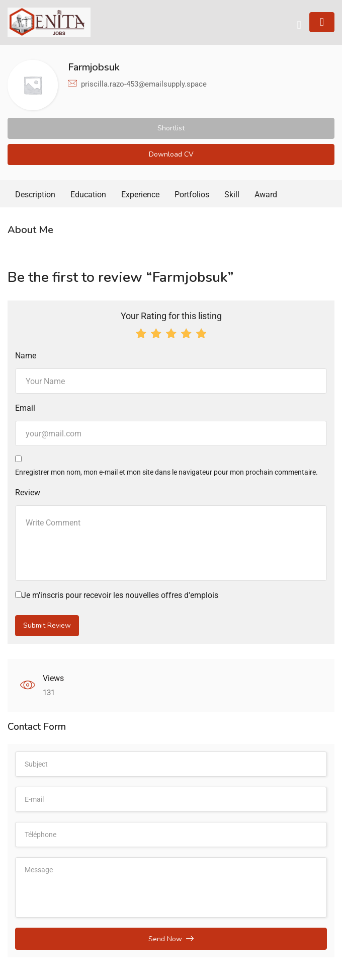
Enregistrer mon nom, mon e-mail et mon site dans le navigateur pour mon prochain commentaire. (166, 472)
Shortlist (171, 128)
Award (266, 195)
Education (88, 195)
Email (25, 408)
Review (28, 493)
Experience (140, 195)
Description (35, 195)
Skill (232, 195)
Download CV (171, 154)
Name (26, 356)
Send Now (171, 939)
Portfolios (192, 195)
